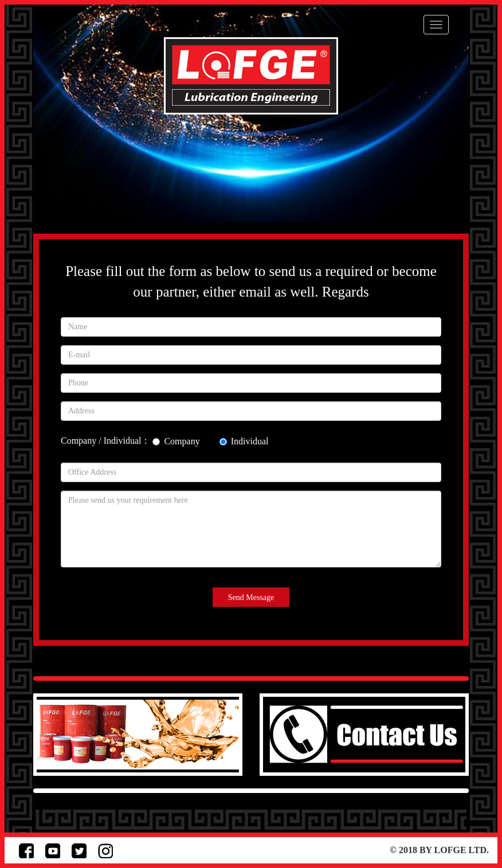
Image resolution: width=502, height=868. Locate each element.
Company (176, 441)
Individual (244, 441)
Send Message (251, 597)
